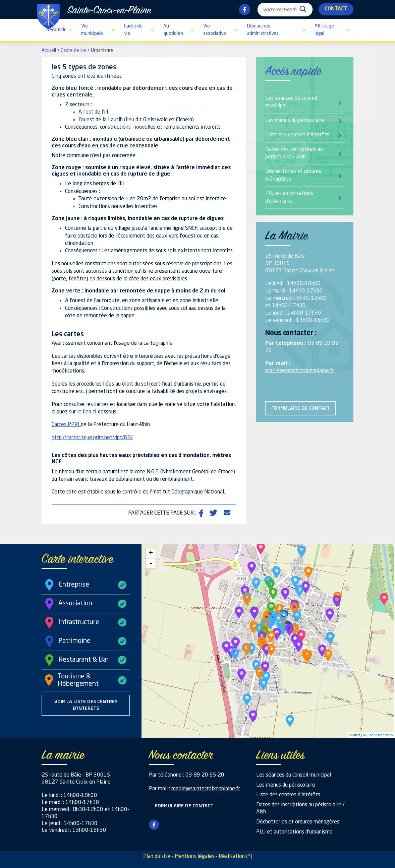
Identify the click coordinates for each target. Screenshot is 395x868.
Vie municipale (92, 30)
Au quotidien (173, 30)
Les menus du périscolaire (295, 121)
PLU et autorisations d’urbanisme (289, 197)
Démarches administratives (263, 30)
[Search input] (279, 9)
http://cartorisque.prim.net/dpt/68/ (92, 438)
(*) (249, 857)
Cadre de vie (133, 30)
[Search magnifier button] (303, 7)
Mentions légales (194, 857)
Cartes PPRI (66, 425)
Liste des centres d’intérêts (297, 135)
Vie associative (215, 30)
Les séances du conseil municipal (291, 102)
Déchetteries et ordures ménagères (293, 175)
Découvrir (56, 30)
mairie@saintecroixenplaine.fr (300, 371)
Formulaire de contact (300, 408)
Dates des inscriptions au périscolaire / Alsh (294, 153)
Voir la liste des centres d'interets (86, 705)
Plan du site (157, 857)
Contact (336, 9)
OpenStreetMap (380, 735)
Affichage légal (324, 30)
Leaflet (354, 735)
